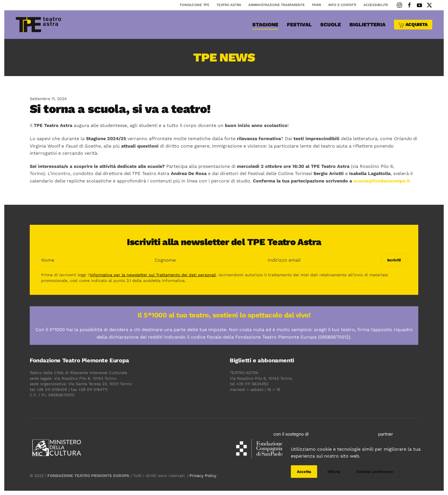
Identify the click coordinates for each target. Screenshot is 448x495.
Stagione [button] (265, 24)
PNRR (317, 5)
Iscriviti (393, 260)
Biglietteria (367, 24)
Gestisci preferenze (375, 472)
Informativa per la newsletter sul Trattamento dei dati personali (152, 275)
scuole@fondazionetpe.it (382, 181)
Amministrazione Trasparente (277, 5)
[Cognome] (205, 260)
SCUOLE (331, 24)
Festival (299, 24)
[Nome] (92, 260)
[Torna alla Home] (39, 25)
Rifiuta (334, 472)
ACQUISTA (413, 25)
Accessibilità (376, 5)
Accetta (304, 472)
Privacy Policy (202, 476)
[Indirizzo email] (318, 260)
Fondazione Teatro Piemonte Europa (79, 360)
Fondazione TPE (195, 5)
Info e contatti (342, 5)
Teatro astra (229, 5)
